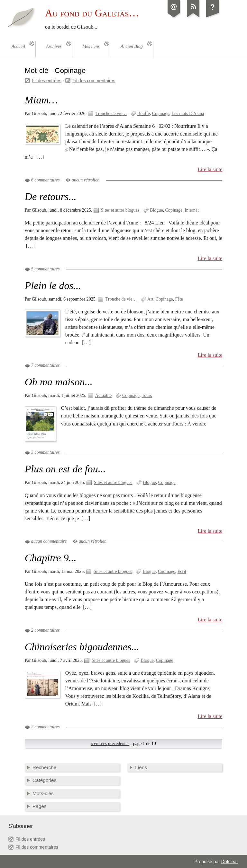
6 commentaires (46, 180)
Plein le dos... (53, 285)
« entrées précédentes (110, 744)
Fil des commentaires (94, 81)
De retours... (51, 197)
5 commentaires (46, 269)
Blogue (156, 210)
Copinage (161, 114)
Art (150, 299)
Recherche (45, 767)
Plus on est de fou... (65, 469)
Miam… (41, 100)
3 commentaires (46, 452)
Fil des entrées (47, 81)
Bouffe (144, 114)
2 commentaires (46, 630)
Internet (192, 210)
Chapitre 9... (51, 558)
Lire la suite (210, 169)
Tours (147, 395)
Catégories (45, 780)
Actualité (103, 395)
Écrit (182, 571)
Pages (40, 806)
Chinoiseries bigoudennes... (82, 647)
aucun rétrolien (86, 180)
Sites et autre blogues (120, 210)
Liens (141, 767)
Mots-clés (43, 793)
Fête (179, 299)
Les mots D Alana (188, 114)
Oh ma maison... (59, 382)
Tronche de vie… (111, 114)
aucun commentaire (49, 541)
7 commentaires (46, 365)
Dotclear (230, 862)
